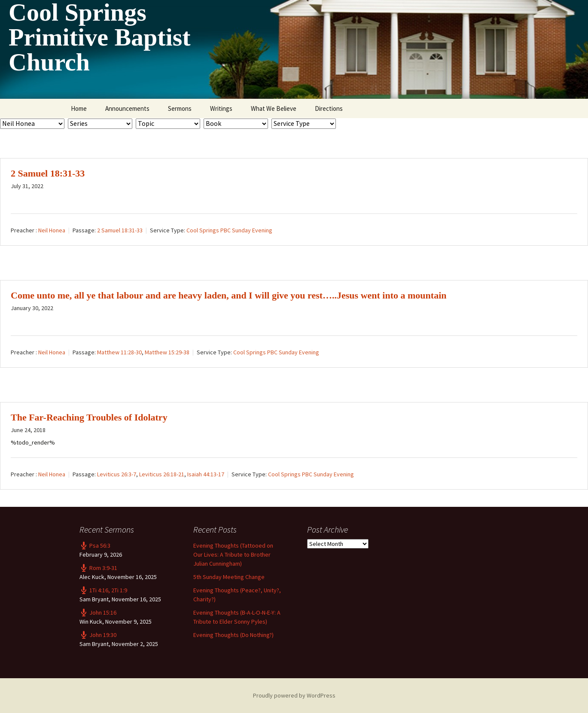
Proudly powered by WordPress (294, 695)
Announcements (127, 108)
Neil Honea (52, 230)
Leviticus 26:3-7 (117, 474)
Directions (329, 108)
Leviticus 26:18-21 (162, 474)
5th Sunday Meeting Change (229, 577)
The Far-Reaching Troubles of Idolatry (89, 417)
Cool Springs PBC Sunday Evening (229, 230)
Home (79, 108)
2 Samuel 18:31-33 (48, 173)
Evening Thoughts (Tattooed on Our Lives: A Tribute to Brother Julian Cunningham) (233, 555)
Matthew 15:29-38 (167, 352)
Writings (221, 108)
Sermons (180, 108)
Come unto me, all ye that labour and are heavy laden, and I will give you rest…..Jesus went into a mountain (229, 295)
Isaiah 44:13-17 (206, 474)
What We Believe (274, 108)
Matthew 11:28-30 (119, 352)
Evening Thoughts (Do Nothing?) (233, 635)
